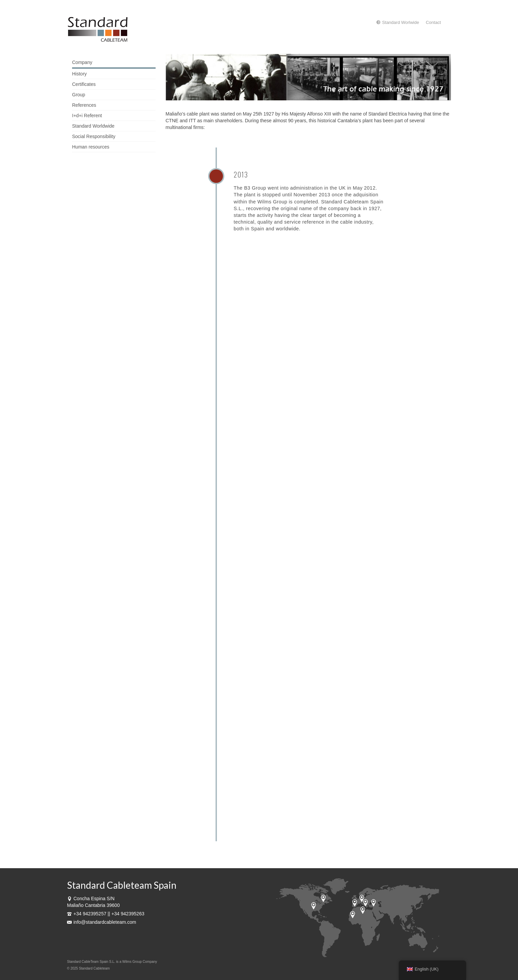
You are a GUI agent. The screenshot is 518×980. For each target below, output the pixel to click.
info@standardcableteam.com (102, 922)
